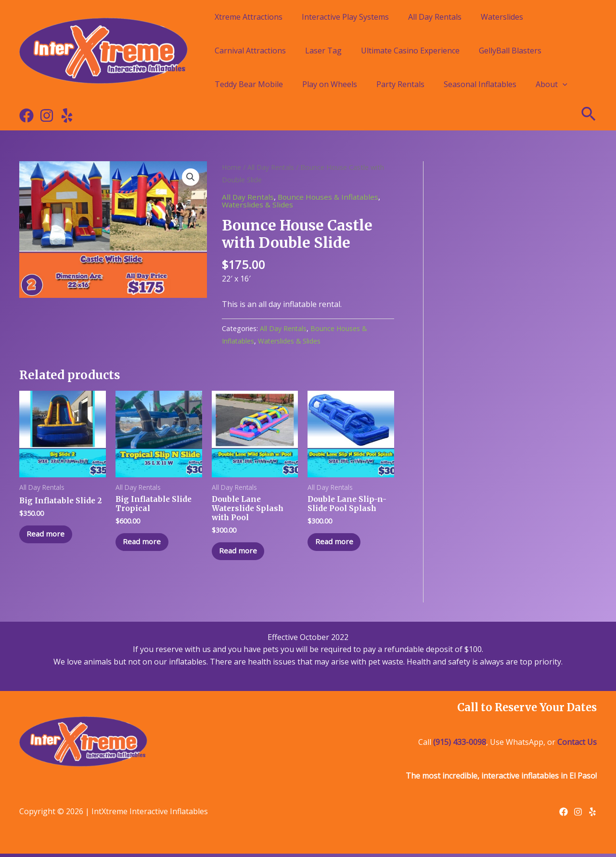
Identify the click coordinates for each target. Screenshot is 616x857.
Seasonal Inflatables (480, 84)
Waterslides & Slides (258, 205)
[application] (563, 84)
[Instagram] (47, 115)
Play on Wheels (330, 84)
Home (232, 167)
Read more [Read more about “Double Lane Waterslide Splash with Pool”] (241, 553)
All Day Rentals (435, 17)
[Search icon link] (589, 115)
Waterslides (502, 17)
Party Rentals (400, 84)
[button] (191, 178)
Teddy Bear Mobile (249, 84)
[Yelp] (67, 115)
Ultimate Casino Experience (410, 51)
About (552, 84)
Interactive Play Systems (345, 17)
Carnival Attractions (250, 51)
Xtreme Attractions (249, 17)
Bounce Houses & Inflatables (331, 197)
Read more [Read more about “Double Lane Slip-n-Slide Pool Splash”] (337, 544)
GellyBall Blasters (510, 51)
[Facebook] (26, 115)
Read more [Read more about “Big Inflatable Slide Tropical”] (145, 544)
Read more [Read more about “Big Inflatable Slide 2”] (48, 535)
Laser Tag (323, 51)
